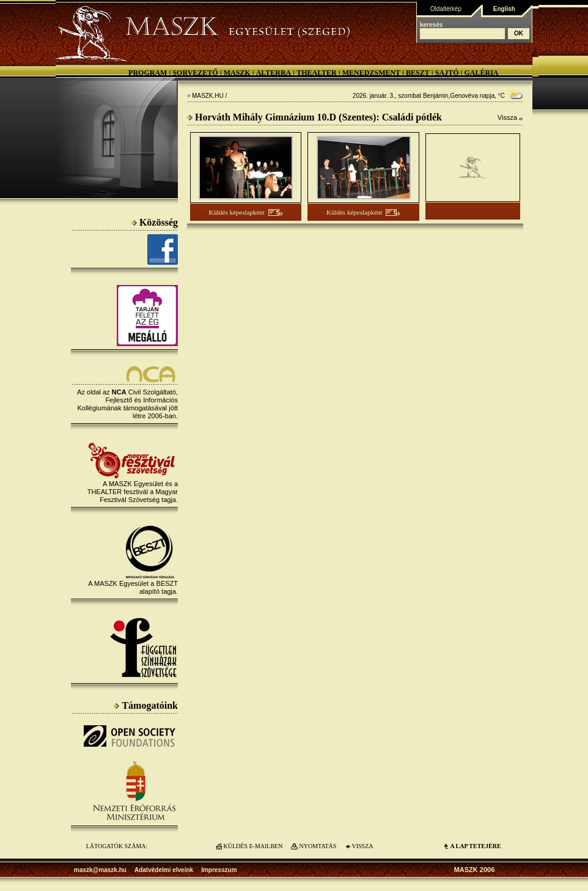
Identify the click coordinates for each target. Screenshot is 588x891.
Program (148, 73)
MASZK (237, 73)
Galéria (481, 73)
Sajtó (447, 73)
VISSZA (362, 846)
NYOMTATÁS (318, 846)
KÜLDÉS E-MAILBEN (253, 846)
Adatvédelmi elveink (164, 870)
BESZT (418, 73)
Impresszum (219, 870)
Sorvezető (195, 73)
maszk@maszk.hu (100, 870)
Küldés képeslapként (237, 212)
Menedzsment (371, 73)
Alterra (274, 73)
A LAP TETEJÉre (475, 846)
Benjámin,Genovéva (450, 96)
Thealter (317, 73)
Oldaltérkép (446, 9)
